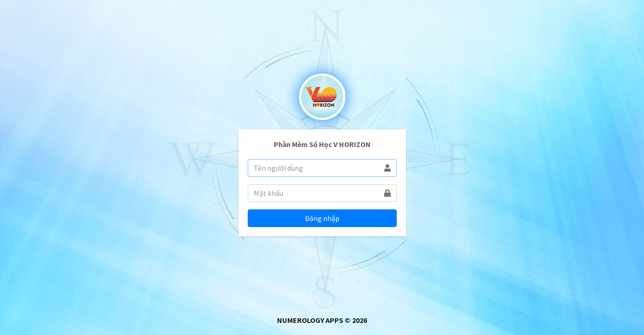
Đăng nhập (322, 218)
